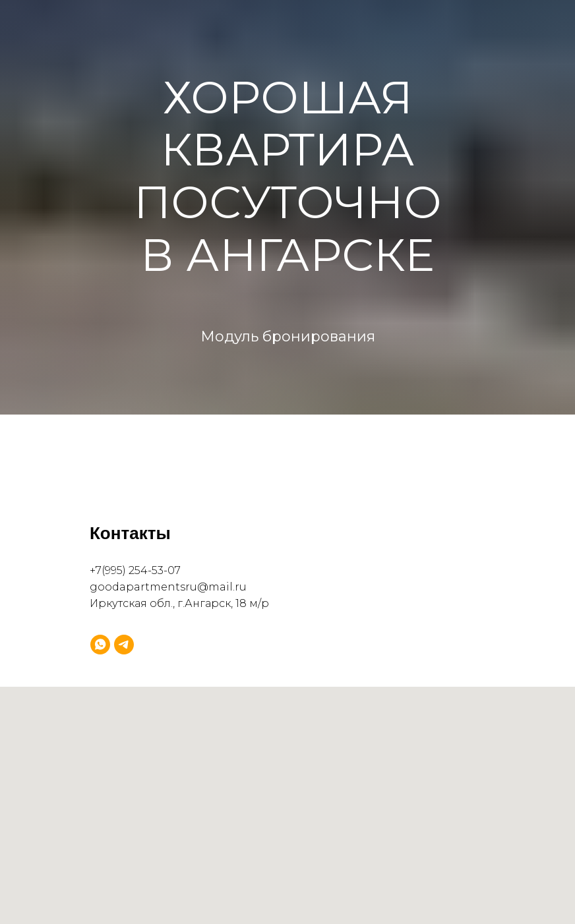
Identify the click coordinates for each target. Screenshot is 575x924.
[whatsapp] (100, 645)
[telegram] (124, 645)
